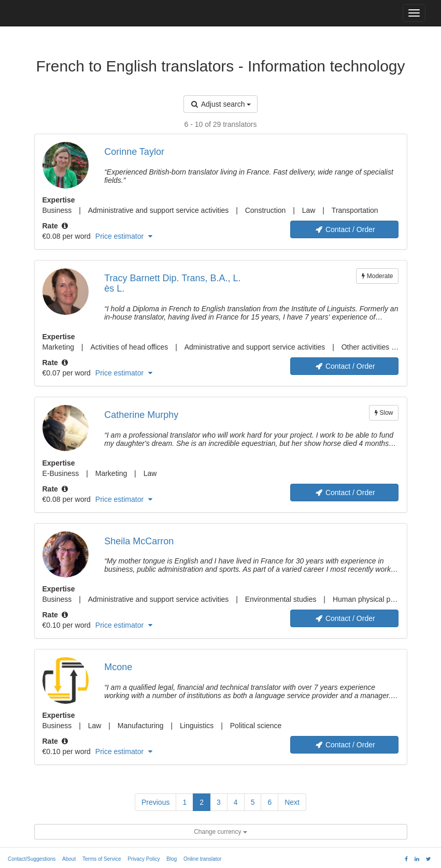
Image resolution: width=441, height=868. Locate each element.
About (69, 859)
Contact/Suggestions (32, 859)
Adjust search (221, 104)
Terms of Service (102, 859)
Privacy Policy (144, 859)
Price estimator (124, 236)
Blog (172, 859)
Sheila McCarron (139, 541)
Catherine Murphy (141, 415)
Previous (155, 802)
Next (292, 802)
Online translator (202, 859)
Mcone (118, 667)
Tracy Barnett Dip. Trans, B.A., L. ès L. (172, 283)
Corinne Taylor (134, 152)
